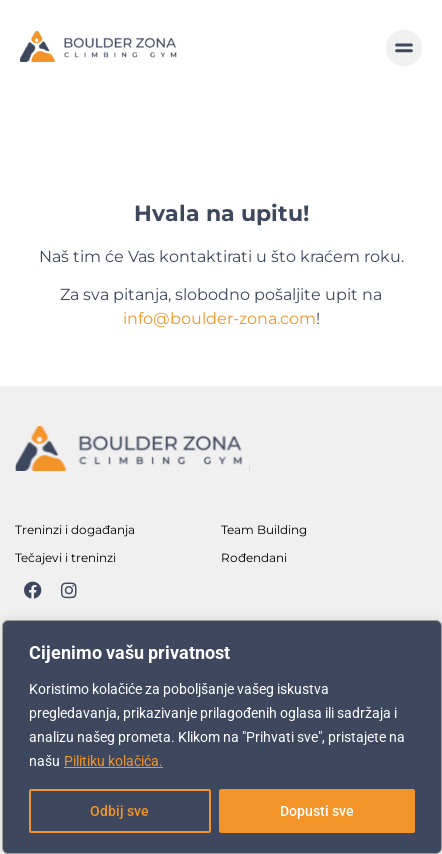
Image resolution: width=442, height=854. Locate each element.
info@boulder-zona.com (219, 318)
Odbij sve (119, 811)
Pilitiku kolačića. (113, 761)
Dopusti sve (317, 811)
